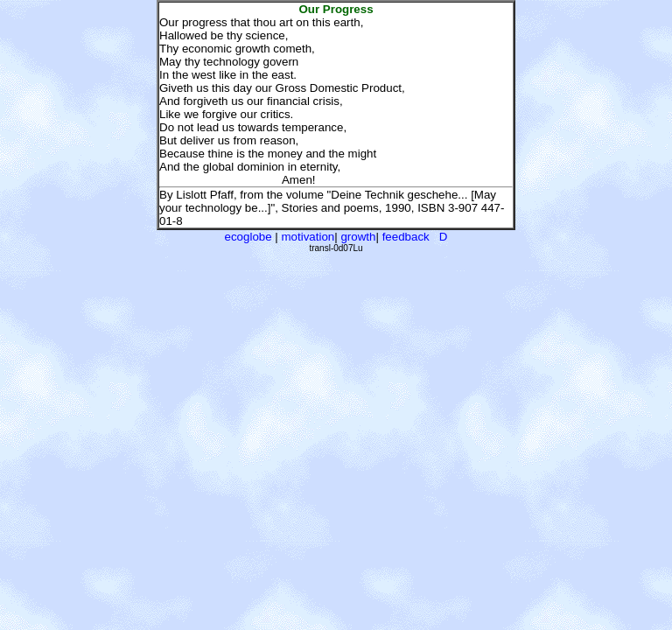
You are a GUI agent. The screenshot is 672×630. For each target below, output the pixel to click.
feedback (406, 237)
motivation (308, 237)
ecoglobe (248, 237)
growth (358, 237)
